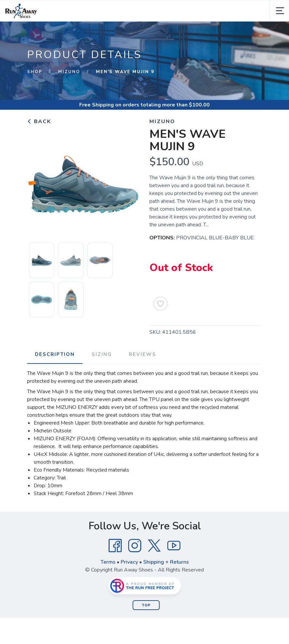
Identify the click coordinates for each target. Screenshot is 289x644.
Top (146, 605)
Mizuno (69, 72)
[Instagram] (135, 546)
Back (39, 121)
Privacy (129, 562)
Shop (35, 72)
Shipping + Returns (166, 562)
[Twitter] (154, 546)
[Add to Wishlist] (160, 304)
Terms (108, 562)
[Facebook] (115, 546)
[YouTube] (174, 546)
